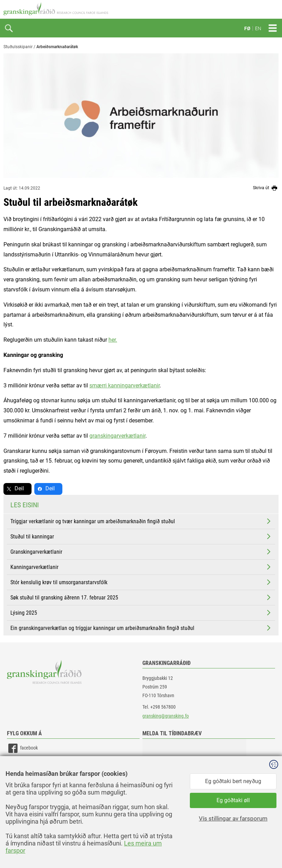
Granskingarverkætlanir (141, 552)
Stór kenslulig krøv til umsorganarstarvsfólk (141, 582)
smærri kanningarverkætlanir (125, 385)
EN (258, 28)
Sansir (273, 848)
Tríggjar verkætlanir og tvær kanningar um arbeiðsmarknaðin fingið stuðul (141, 521)
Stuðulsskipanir (18, 47)
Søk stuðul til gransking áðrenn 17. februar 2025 (141, 597)
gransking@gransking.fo (166, 716)
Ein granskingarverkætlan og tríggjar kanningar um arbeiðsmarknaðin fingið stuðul (141, 628)
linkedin (21, 764)
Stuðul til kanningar (141, 536)
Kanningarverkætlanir (141, 567)
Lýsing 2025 (141, 613)
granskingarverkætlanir (117, 436)
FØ (247, 28)
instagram (23, 779)
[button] (194, 773)
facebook (22, 748)
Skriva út (266, 188)
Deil (19, 488)
